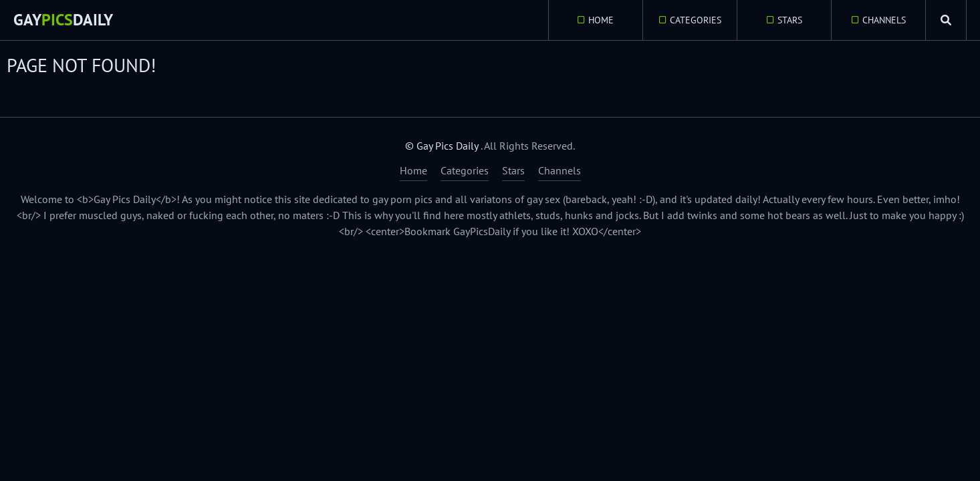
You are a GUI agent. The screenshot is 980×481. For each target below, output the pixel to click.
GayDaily (63, 20)
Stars (790, 20)
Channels (884, 20)
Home (601, 20)
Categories (696, 20)
